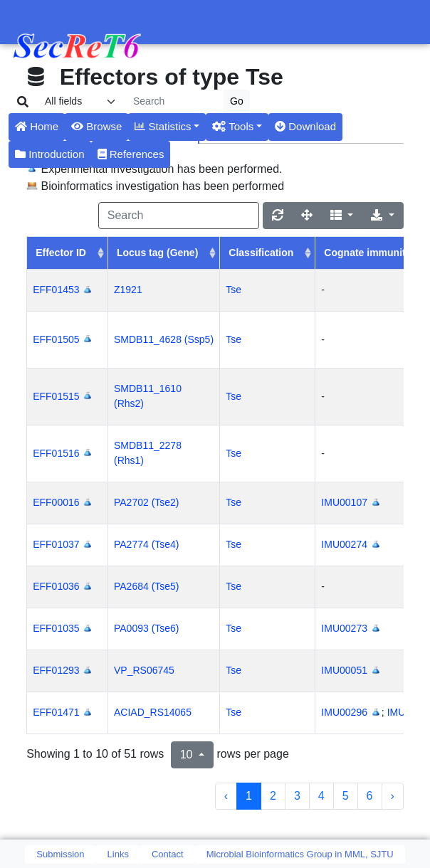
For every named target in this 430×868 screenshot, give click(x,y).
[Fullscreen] (307, 216)
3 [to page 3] (297, 796)
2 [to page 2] (273, 796)
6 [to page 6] (370, 796)
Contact (168, 854)
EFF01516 (56, 453)
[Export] (383, 216)
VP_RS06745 (144, 670)
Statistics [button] (163, 126)
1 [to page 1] (249, 796)
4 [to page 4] (321, 796)
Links (118, 854)
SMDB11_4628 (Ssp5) (164, 339)
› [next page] (393, 796)
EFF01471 (56, 712)
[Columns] (342, 216)
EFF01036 (56, 586)
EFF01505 (56, 339)
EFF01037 (56, 544)
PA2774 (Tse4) (147, 544)
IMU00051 (344, 670)
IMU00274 (344, 544)
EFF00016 (56, 502)
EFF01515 (56, 396)
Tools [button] (233, 126)
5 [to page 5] (346, 796)
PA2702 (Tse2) (147, 502)
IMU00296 (344, 712)
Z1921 (128, 290)
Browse (96, 126)
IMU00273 (344, 628)
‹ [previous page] (226, 796)
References (131, 154)
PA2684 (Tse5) (147, 586)
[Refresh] (278, 216)
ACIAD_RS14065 (153, 712)
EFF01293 (56, 670)
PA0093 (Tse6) (147, 628)
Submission (60, 854)
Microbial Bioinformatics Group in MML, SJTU (300, 854)
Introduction (50, 154)
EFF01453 (56, 290)
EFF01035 (56, 628)
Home (37, 126)
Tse (234, 290)
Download (305, 126)
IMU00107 (344, 502)
